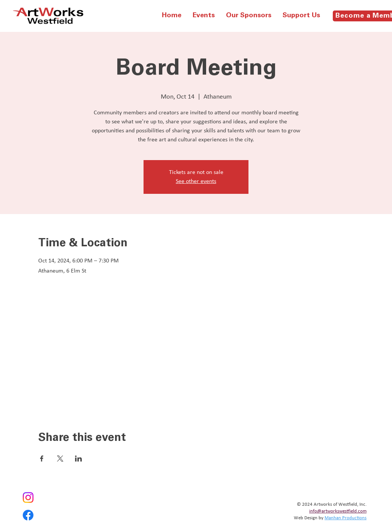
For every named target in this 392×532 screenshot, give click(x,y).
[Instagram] (28, 498)
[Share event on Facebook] (42, 459)
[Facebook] (28, 515)
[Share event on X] (60, 459)
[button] (204, 16)
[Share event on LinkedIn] (79, 459)
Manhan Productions (346, 518)
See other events (196, 181)
